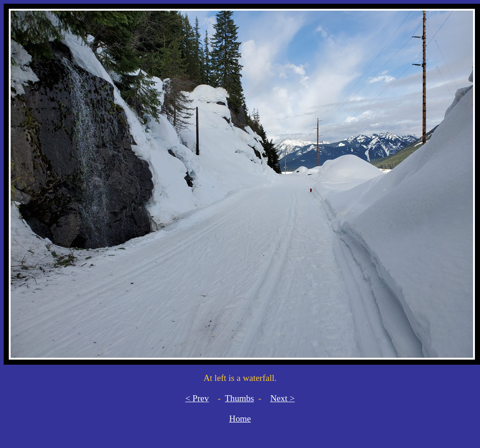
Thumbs (239, 398)
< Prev (197, 398)
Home (240, 419)
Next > (282, 398)
